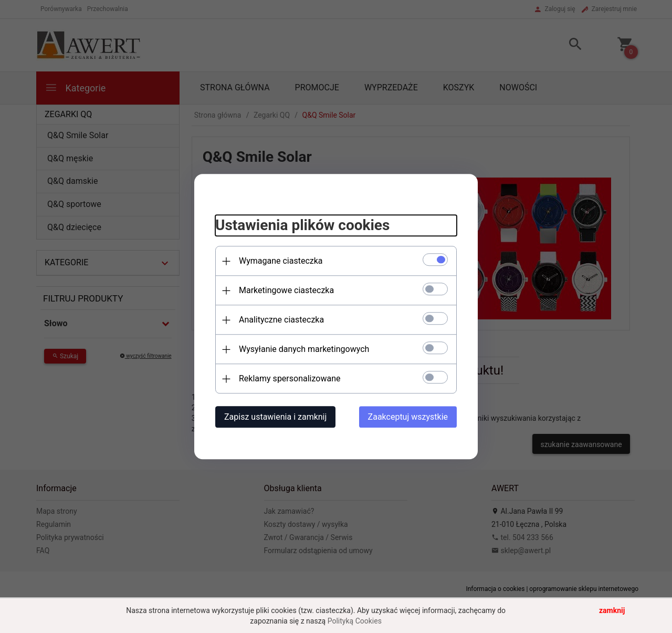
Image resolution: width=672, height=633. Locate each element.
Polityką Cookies (355, 621)
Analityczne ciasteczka (281, 320)
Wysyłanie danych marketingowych (304, 349)
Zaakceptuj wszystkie (408, 417)
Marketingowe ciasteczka (286, 290)
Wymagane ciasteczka (281, 261)
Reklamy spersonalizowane (290, 378)
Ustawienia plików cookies (302, 226)
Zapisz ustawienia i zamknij (275, 417)
